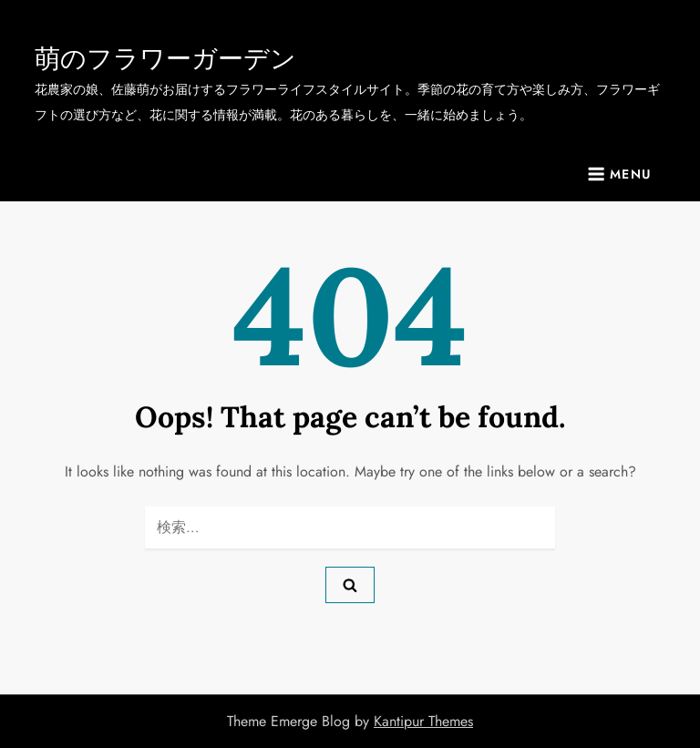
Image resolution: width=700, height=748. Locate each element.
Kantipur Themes (423, 721)
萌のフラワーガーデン (165, 58)
